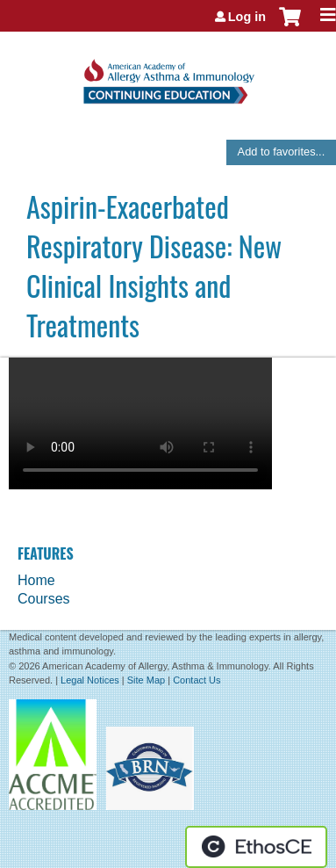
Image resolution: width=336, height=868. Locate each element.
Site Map (146, 680)
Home (36, 580)
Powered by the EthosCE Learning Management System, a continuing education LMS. (256, 847)
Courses (44, 599)
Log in (247, 17)
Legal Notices (90, 680)
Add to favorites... (282, 152)
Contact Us (197, 680)
